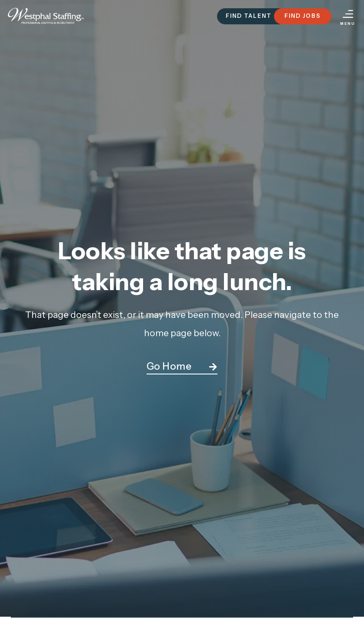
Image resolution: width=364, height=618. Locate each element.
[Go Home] (213, 367)
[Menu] (348, 14)
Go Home (169, 366)
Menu (348, 23)
